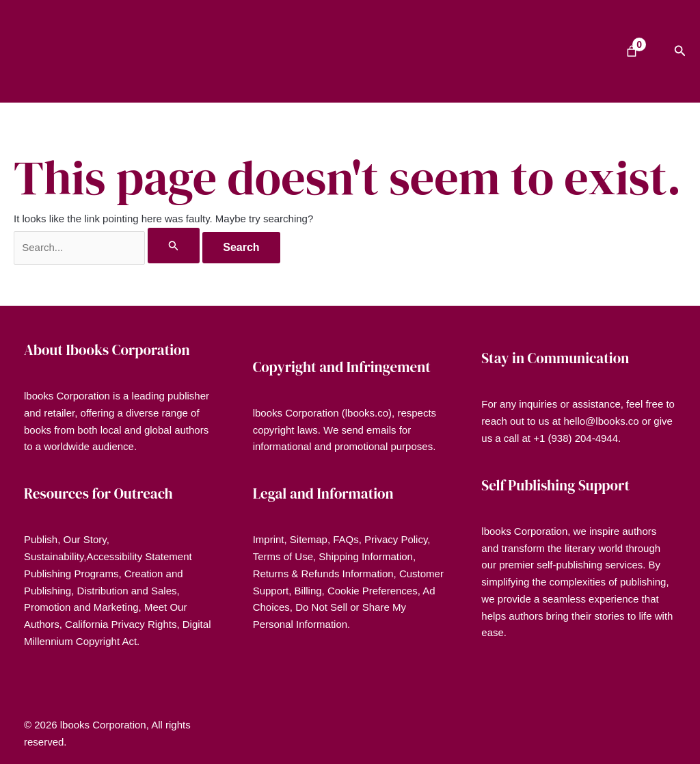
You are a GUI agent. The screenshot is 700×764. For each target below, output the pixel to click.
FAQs (346, 539)
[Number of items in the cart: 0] (632, 51)
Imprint (269, 539)
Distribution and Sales (127, 591)
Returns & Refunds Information (323, 574)
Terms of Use (283, 556)
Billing (308, 591)
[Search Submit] (174, 246)
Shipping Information (366, 556)
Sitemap (309, 539)
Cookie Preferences (373, 591)
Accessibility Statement (139, 556)
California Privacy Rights (121, 624)
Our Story (85, 539)
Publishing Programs (71, 574)
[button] (680, 51)
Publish (41, 539)
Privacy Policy (396, 539)
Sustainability (54, 556)
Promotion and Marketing (81, 607)
